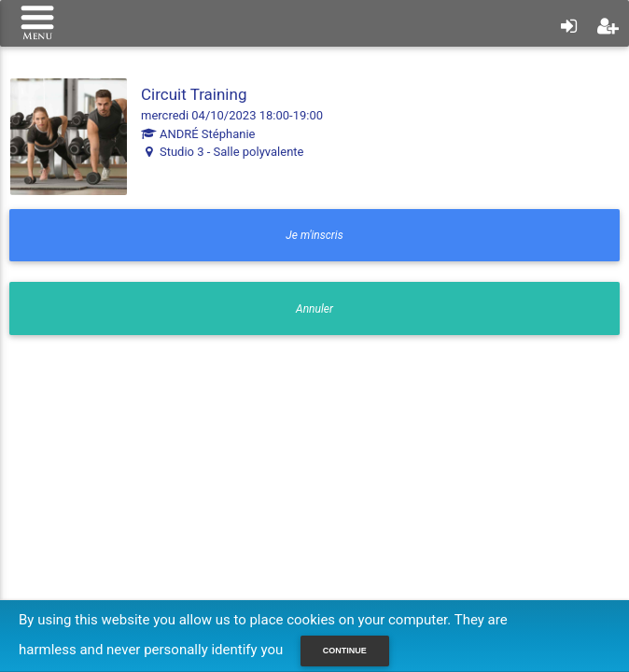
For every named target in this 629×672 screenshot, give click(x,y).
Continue (345, 651)
